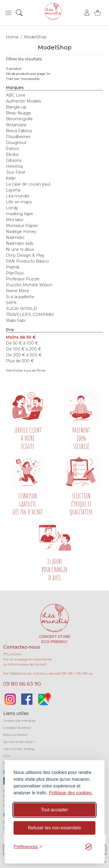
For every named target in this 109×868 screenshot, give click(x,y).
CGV (7, 756)
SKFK (11, 303)
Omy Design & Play (25, 255)
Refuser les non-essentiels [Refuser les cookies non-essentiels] (55, 828)
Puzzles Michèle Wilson (29, 285)
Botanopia (16, 125)
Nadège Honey (21, 232)
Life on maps (19, 202)
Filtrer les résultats (24, 59)
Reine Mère (18, 291)
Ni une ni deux (20, 249)
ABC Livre (16, 95)
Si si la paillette (20, 297)
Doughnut (16, 143)
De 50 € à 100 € (22, 343)
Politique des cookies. (71, 793)
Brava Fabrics (19, 131)
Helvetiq (14, 166)
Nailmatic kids (20, 243)
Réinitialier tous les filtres (26, 370)
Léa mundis (18, 196)
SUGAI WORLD (21, 309)
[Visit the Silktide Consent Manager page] (89, 847)
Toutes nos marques (19, 720)
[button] (8, 13)
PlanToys (15, 273)
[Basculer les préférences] (28, 847)
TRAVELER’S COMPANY (30, 315)
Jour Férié (16, 172)
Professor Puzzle (23, 279)
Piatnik (13, 267)
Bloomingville (19, 119)
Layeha (13, 190)
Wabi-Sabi (16, 320)
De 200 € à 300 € (24, 355)
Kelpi (11, 178)
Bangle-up (16, 107)
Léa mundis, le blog (19, 749)
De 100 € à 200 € (24, 349)
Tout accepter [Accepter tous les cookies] (54, 810)
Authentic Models (23, 101)
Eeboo (12, 149)
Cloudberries (18, 137)
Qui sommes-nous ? (19, 742)
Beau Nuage (18, 113)
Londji (12, 208)
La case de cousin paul (28, 184)
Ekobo (12, 154)
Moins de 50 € (21, 337)
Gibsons (14, 160)
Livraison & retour (17, 728)
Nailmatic (15, 237)
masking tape (19, 214)
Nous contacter (15, 735)
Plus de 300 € (20, 361)
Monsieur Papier (22, 226)
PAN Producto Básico (27, 261)
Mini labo (15, 220)
